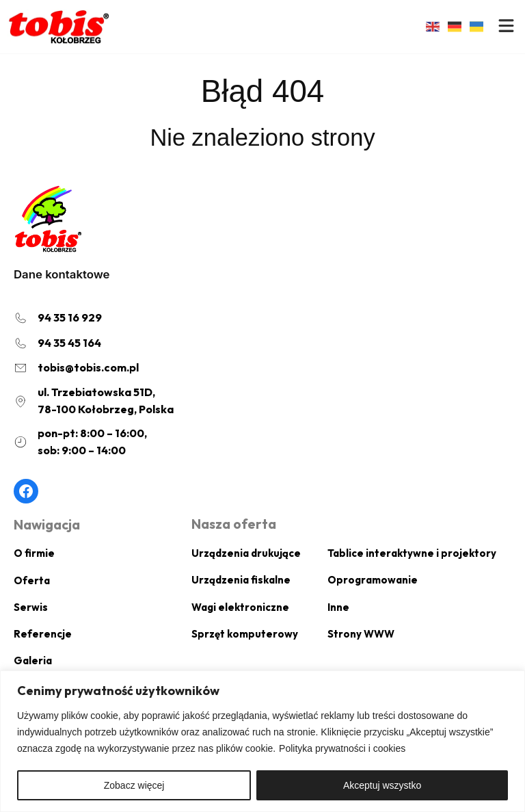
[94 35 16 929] (58, 318)
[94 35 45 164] (57, 343)
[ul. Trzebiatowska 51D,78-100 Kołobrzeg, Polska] (94, 401)
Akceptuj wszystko (382, 785)
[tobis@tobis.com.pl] (76, 368)
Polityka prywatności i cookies (342, 748)
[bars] (506, 26)
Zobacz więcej (134, 785)
